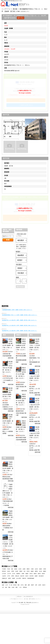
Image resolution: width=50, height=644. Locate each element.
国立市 (27, 576)
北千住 (22, 585)
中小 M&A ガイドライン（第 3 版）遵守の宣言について (25, 599)
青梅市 (27, 574)
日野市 (13, 576)
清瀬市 (36, 576)
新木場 (15, 585)
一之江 (20, 587)
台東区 (24, 569)
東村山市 (17, 576)
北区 (25, 571)
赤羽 (36, 585)
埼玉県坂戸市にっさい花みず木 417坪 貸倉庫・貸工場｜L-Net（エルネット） (19, 325)
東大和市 (32, 576)
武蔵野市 (18, 574)
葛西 (26, 585)
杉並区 (17, 571)
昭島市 (35, 574)
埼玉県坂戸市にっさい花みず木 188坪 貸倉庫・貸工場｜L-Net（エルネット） (19, 320)
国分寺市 (22, 576)
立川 (3, 587)
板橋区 (32, 571)
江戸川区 (4, 574)
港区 (12, 569)
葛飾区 (45, 571)
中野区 (13, 571)
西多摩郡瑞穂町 (31, 578)
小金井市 (4, 576)
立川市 (14, 574)
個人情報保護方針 (28, 597)
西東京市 (24, 578)
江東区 (32, 569)
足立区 (40, 571)
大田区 (45, 569)
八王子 (7, 585)
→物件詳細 (10, 358)
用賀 (18, 585)
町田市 (43, 574)
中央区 (9, 569)
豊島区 (21, 571)
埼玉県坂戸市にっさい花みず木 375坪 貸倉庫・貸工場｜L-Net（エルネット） (19, 331)
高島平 (32, 585)
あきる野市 (19, 578)
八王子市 (9, 574)
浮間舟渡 (25, 587)
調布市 (39, 574)
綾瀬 (3, 585)
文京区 (20, 569)
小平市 (9, 576)
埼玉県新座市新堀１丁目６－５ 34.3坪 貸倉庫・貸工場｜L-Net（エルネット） (20, 315)
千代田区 (4, 569)
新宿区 (16, 569)
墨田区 (28, 569)
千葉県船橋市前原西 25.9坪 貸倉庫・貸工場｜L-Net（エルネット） (17, 310)
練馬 (29, 585)
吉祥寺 (40, 585)
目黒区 (40, 569)
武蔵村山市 (4, 578)
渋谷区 (9, 571)
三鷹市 (23, 574)
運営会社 (19, 597)
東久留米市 (41, 576)
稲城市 (14, 578)
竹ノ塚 (11, 585)
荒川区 (28, 571)
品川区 (36, 569)
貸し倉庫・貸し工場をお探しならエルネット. (29, 603)
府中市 (31, 574)
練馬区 (36, 571)
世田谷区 (4, 571)
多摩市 (10, 578)
